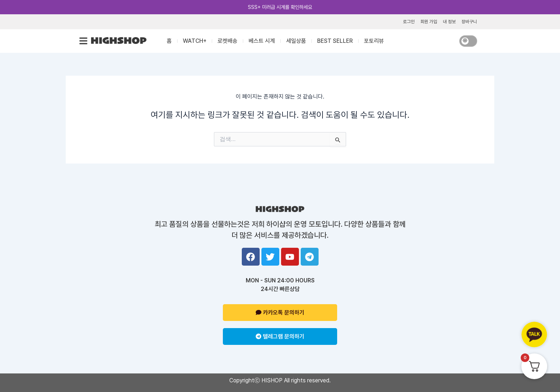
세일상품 (296, 41)
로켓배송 (227, 41)
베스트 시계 (262, 41)
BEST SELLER (335, 41)
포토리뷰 (374, 41)
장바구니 (469, 22)
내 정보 (449, 22)
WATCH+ (195, 41)
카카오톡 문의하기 (280, 313)
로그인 (409, 22)
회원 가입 (429, 22)
